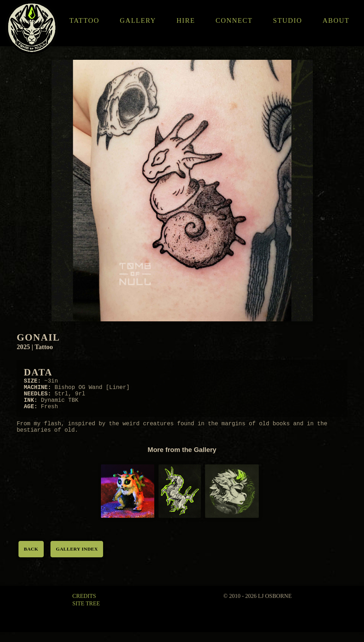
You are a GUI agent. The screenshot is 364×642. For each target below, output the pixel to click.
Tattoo (85, 20)
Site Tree (86, 613)
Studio (288, 20)
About (336, 20)
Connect (234, 20)
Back (31, 559)
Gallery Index (77, 559)
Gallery (138, 20)
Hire (186, 20)
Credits (84, 606)
